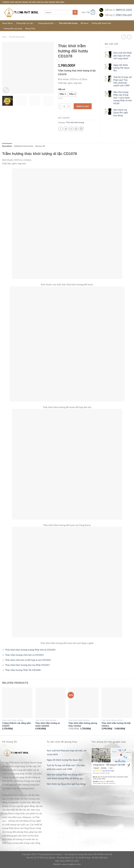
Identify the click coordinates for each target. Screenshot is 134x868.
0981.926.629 (124, 15)
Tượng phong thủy (47, 23)
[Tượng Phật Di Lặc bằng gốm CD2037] (17, 703)
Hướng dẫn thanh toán (101, 23)
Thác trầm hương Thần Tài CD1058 (23, 670)
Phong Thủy (30, 29)
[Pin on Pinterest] (76, 129)
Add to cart (83, 106)
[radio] (63, 94)
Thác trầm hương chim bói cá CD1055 (24, 655)
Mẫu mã (62, 89)
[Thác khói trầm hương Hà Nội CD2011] (117, 703)
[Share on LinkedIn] (81, 129)
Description (7, 146)
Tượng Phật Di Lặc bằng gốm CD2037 (17, 724)
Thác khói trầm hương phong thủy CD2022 (83, 724)
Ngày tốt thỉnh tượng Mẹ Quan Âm (122, 68)
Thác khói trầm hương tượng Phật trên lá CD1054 (30, 650)
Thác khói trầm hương (68, 23)
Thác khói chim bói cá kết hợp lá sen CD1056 (28, 660)
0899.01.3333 (124, 10)
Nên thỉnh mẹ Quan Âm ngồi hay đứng (121, 112)
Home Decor (8, 23)
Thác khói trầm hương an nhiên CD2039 (48, 724)
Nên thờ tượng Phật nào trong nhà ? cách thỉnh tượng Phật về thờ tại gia (123, 98)
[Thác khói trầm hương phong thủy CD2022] (84, 703)
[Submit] (75, 12)
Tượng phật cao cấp (25, 23)
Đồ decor (85, 23)
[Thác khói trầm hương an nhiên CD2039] (50, 703)
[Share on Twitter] (66, 129)
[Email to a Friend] (71, 129)
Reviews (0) (40, 146)
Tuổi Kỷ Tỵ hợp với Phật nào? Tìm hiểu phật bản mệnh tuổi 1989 (123, 81)
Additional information (24, 146)
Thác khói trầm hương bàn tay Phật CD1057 (27, 665)
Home (4, 37)
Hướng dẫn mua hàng (13, 29)
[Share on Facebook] (61, 129)
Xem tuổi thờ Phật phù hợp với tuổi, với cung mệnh (123, 55)
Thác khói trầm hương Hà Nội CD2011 (116, 724)
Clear (60, 98)
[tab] (7, 146)
